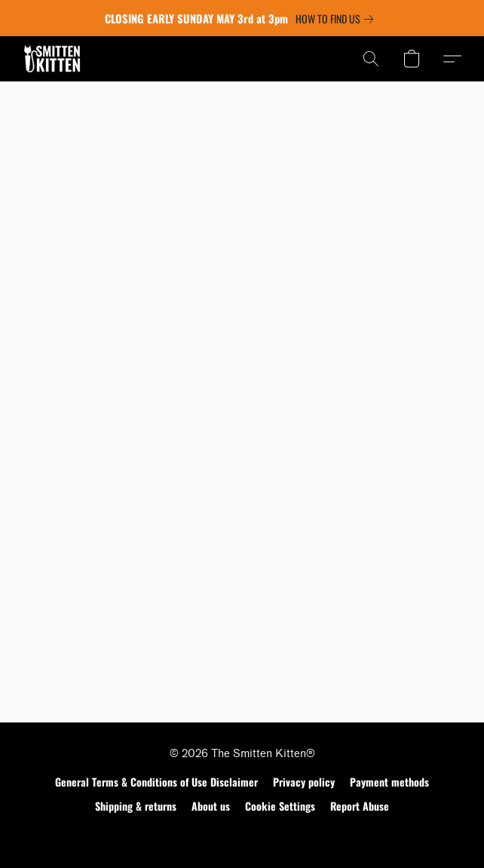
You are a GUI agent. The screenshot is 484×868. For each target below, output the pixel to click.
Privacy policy (304, 782)
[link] (337, 19)
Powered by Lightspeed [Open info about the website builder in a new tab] (242, 835)
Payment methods (389, 782)
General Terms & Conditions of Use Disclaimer (156, 782)
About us (211, 806)
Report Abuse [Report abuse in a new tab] (360, 806)
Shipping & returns (136, 806)
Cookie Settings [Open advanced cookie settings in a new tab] (280, 806)
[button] (54, 59)
